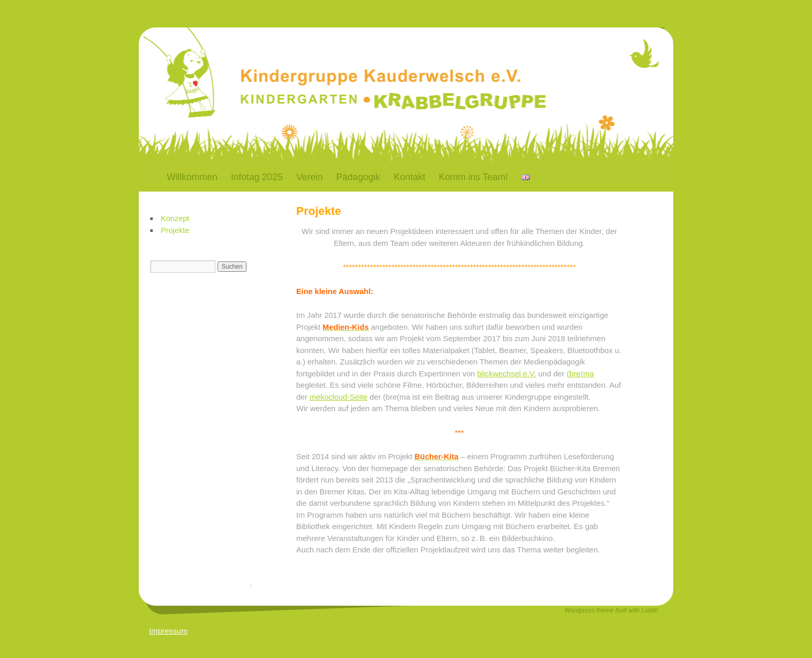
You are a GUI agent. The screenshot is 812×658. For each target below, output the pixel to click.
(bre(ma (580, 374)
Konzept (175, 218)
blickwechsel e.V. (506, 374)
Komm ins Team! (473, 177)
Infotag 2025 (257, 177)
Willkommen (192, 177)
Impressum (168, 631)
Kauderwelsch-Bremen (309, 59)
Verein (309, 177)
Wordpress (580, 610)
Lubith (650, 610)
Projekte (175, 230)
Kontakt (409, 177)
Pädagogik (358, 177)
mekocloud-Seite (339, 397)
